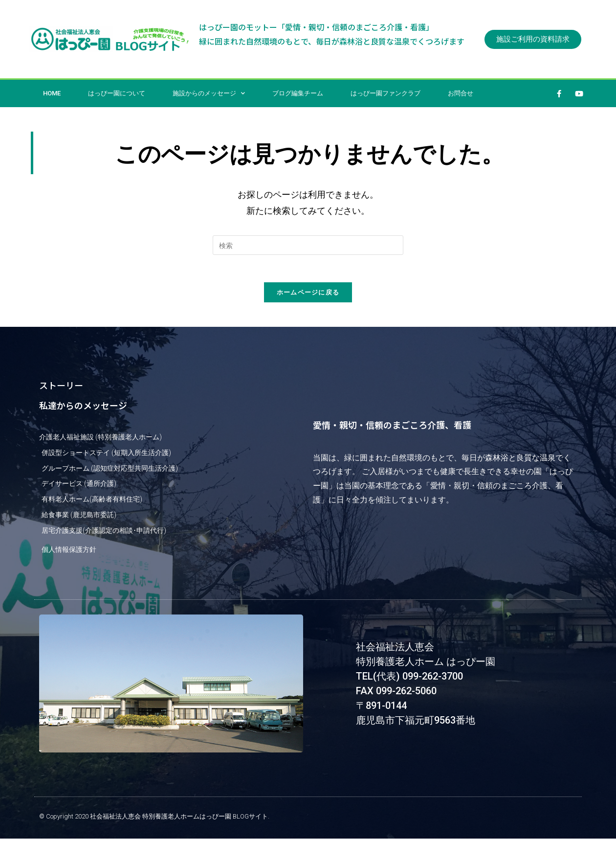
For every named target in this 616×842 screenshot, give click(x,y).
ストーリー (61, 387)
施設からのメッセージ (209, 93)
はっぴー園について (117, 93)
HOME (52, 93)
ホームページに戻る (308, 294)
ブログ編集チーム (298, 93)
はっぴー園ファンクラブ (385, 93)
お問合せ (461, 93)
